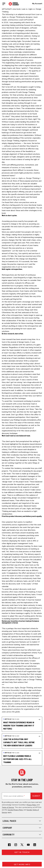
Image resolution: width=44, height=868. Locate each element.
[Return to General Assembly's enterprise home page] (14, 4)
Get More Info (22, 865)
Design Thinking (8, 47)
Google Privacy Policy (15, 810)
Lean (10, 44)
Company (22, 828)
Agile (19, 41)
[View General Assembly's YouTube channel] (28, 845)
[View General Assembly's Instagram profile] (16, 845)
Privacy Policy (32, 805)
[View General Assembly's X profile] (22, 845)
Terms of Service (8, 807)
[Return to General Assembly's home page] (22, 772)
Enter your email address (14, 796)
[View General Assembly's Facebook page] (9, 845)
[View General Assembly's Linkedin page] (35, 845)
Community (22, 835)
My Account (37, 4)
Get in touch (22, 852)
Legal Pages (22, 821)
